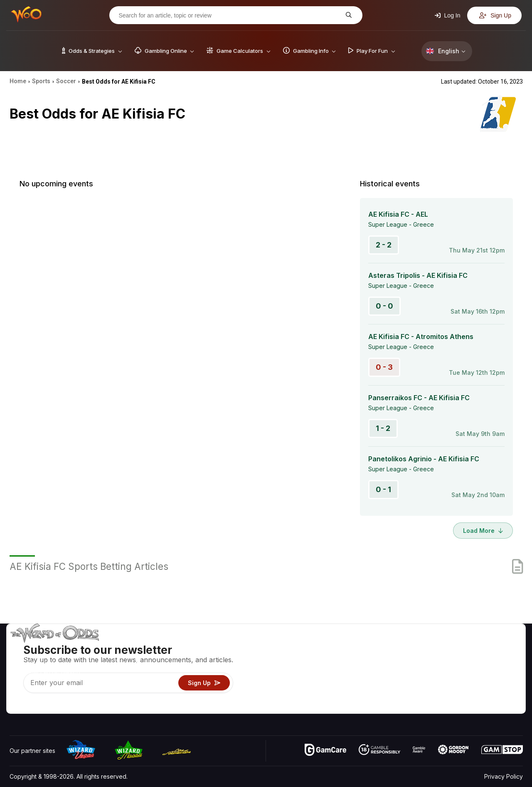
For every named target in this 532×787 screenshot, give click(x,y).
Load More (483, 531)
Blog (497, 659)
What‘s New (462, 683)
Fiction (499, 683)
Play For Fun (374, 683)
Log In (448, 15)
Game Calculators (381, 659)
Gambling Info (376, 671)
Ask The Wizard (379, 707)
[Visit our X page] (35, 705)
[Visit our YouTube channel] (17, 705)
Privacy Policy (504, 776)
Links (452, 671)
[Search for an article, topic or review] (229, 15)
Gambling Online (380, 695)
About (454, 647)
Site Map (502, 671)
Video (499, 647)
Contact (456, 659)
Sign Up (495, 15)
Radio (453, 695)
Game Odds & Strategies (391, 647)
